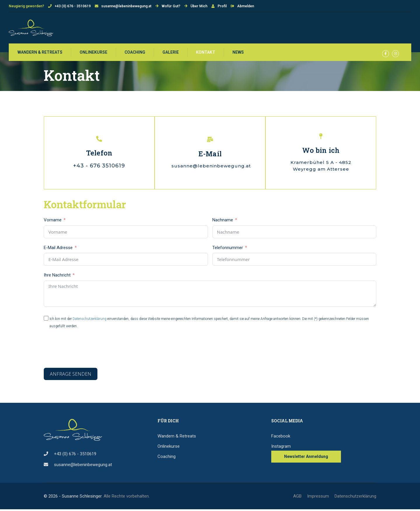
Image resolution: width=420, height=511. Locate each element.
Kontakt (206, 53)
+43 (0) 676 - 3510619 (73, 6)
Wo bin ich (321, 152)
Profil (222, 6)
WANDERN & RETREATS (40, 53)
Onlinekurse (93, 53)
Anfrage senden (71, 376)
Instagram (281, 448)
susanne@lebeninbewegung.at (126, 6)
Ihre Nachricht (58, 277)
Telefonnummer (228, 249)
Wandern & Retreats (177, 438)
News (238, 53)
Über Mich (199, 6)
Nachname (223, 222)
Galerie (171, 53)
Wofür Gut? (171, 6)
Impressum (318, 498)
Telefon (99, 155)
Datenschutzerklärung (90, 321)
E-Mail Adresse (58, 249)
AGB (297, 498)
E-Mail (210, 155)
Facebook (281, 438)
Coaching (135, 53)
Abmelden (246, 6)
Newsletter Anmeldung (306, 458)
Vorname (53, 222)
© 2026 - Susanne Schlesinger (73, 498)
